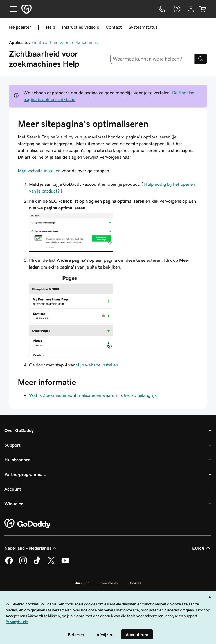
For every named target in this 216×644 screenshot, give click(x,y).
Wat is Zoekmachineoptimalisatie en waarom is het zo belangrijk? (94, 395)
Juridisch (82, 583)
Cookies (135, 583)
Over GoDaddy (19, 430)
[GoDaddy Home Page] (28, 524)
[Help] (176, 9)
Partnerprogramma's (25, 474)
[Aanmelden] (191, 9)
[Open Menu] (11, 9)
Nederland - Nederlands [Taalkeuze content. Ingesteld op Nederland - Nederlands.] (31, 548)
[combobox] (153, 59)
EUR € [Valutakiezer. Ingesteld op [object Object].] (202, 548)
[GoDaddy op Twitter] (51, 563)
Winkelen (14, 504)
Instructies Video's (80, 27)
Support (13, 445)
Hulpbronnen (18, 460)
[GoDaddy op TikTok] (37, 563)
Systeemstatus (143, 27)
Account (13, 489)
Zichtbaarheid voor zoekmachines (65, 42)
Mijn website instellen (39, 171)
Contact (114, 27)
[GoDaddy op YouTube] (65, 563)
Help (50, 27)
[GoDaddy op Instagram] (23, 563)
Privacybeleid (109, 583)
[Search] (201, 59)
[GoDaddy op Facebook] (9, 563)
